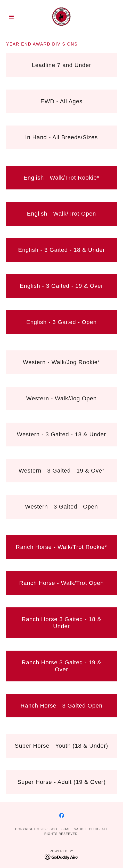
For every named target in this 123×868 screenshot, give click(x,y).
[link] (61, 17)
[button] (14, 17)
